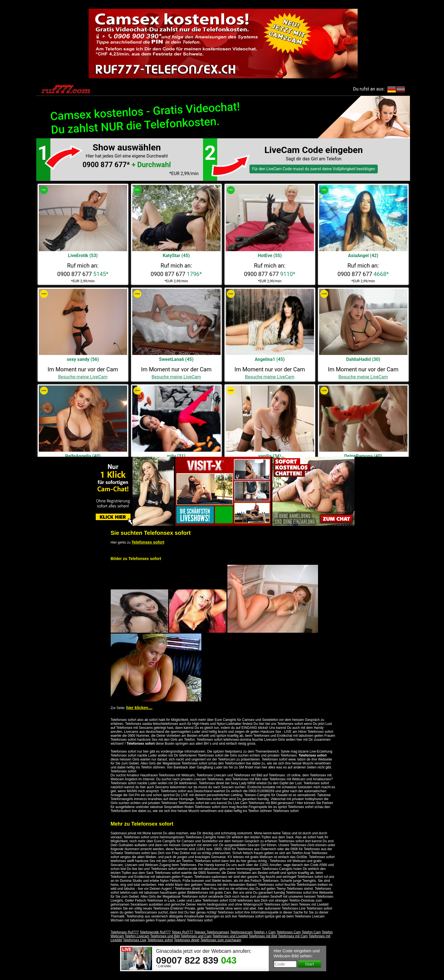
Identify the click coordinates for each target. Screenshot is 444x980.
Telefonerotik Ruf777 (155, 932)
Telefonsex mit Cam (293, 936)
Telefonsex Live (135, 940)
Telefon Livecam (137, 936)
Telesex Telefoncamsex (212, 932)
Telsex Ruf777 (182, 932)
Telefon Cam (311, 932)
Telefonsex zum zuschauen (221, 940)
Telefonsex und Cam (196, 936)
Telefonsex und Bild (165, 936)
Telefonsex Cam (289, 932)
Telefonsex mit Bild (263, 936)
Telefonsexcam (241, 932)
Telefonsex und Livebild (230, 936)
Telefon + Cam (265, 932)
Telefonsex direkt (187, 940)
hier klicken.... (139, 708)
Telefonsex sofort (148, 542)
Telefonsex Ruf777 (125, 932)
